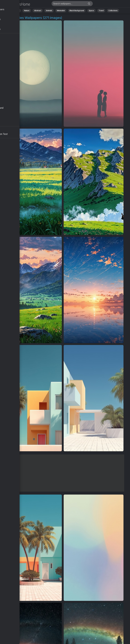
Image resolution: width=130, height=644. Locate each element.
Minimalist (61, 11)
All (18, 11)
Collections (113, 11)
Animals (49, 11)
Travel (101, 11)
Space (91, 11)
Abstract (38, 11)
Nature (27, 11)
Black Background (77, 11)
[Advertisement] (63, 473)
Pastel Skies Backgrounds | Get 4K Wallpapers (16, 4)
